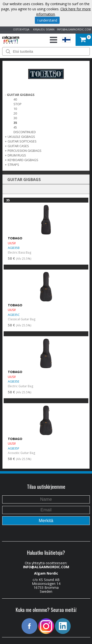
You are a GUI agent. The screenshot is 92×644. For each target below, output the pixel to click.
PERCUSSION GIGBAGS (25, 151)
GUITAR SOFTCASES (22, 141)
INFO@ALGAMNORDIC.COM (74, 29)
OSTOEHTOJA (20, 29)
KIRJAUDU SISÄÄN (43, 29)
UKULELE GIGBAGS (21, 137)
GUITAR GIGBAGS (21, 95)
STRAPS (13, 165)
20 (15, 113)
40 (15, 99)
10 (15, 109)
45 (15, 127)
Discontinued (25, 132)
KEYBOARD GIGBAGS (23, 160)
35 (15, 123)
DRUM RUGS (17, 155)
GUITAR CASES (18, 146)
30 (15, 118)
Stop (18, 104)
